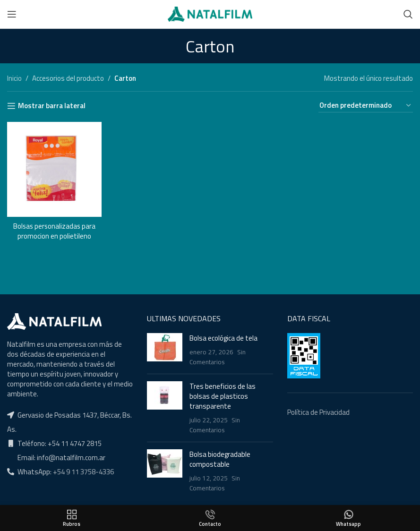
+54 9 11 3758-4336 (83, 472)
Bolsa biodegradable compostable (220, 459)
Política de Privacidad (318, 412)
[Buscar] (408, 14)
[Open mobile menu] (12, 14)
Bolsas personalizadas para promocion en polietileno (54, 231)
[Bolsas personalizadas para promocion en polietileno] (54, 169)
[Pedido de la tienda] (366, 106)
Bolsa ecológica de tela (223, 338)
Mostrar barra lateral (52, 106)
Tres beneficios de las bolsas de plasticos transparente (223, 396)
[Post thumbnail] (165, 350)
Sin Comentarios (218, 357)
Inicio (14, 78)
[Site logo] (210, 13)
